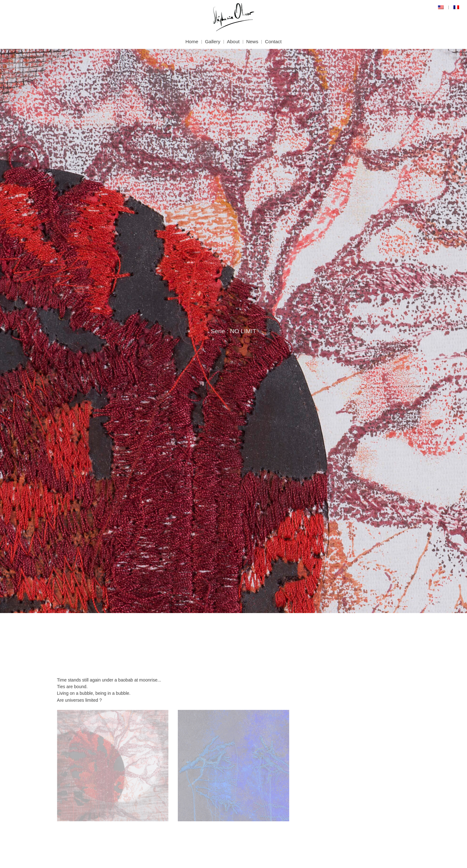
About (233, 41)
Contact (273, 41)
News (252, 41)
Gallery (213, 41)
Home (192, 41)
